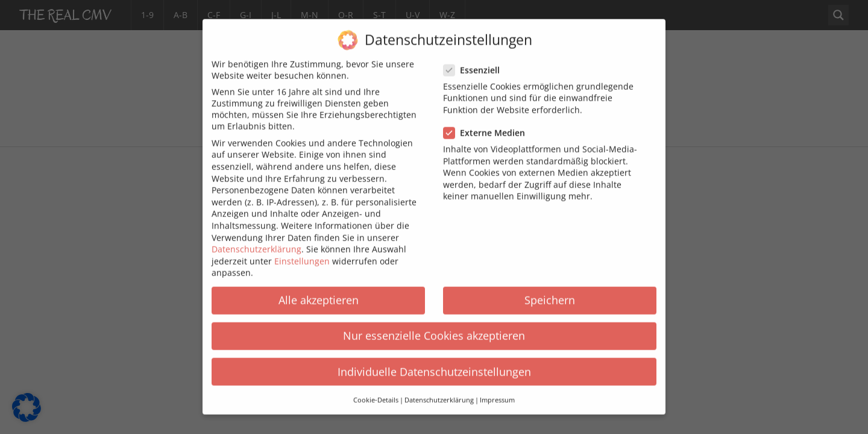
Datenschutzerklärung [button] (439, 392)
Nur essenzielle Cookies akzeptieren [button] (434, 328)
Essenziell (475, 62)
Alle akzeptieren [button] (319, 292)
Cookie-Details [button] (376, 392)
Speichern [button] (550, 292)
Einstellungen (302, 253)
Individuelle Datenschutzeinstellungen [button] (434, 363)
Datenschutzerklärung (256, 241)
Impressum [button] (497, 392)
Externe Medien (488, 125)
